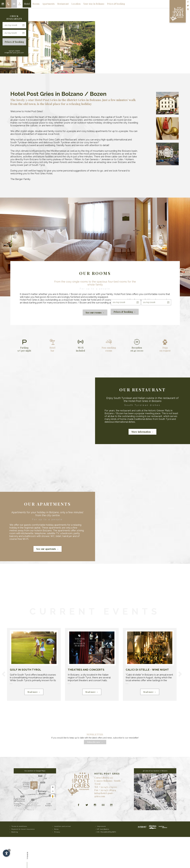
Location (76, 4)
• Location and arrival (62, 826)
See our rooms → (95, 312)
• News (56, 829)
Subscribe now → (95, 742)
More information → (142, 432)
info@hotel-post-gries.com (14, 53)
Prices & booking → (125, 312)
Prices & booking (14, 42)
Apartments (48, 4)
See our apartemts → (48, 549)
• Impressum (101, 826)
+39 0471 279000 (14, 51)
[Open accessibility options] (6, 853)
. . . (34, 663)
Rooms (36, 4)
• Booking (14, 832)
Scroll (27, 856)
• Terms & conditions (18, 826)
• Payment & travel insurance (22, 829)
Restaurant (63, 4)
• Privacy (56, 832)
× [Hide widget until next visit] (9, 850)
